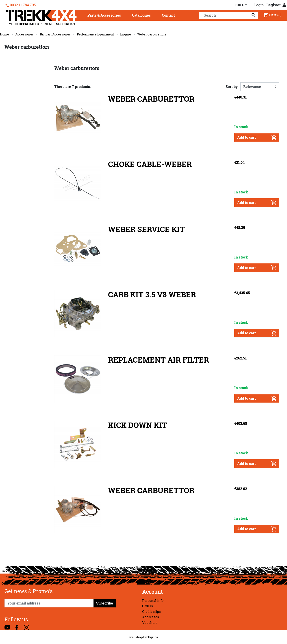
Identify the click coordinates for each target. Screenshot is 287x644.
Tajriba (153, 637)
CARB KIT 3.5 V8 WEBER (152, 295)
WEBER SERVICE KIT (146, 229)
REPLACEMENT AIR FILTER (159, 360)
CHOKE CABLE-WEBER (150, 164)
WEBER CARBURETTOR (151, 99)
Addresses (151, 617)
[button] (104, 16)
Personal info (153, 601)
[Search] (228, 15)
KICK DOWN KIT (138, 425)
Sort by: (232, 87)
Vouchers (150, 623)
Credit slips (151, 612)
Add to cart (257, 137)
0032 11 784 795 (23, 5)
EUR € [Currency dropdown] (239, 5)
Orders (148, 606)
